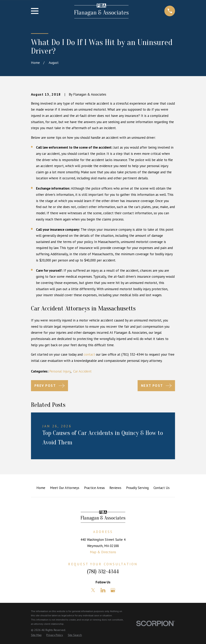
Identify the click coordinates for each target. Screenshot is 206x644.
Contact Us (162, 488)
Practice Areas (94, 488)
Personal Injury (60, 371)
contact (89, 354)
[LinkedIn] (103, 590)
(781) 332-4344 (103, 572)
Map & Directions (103, 552)
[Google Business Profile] (113, 590)
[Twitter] (93, 590)
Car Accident (82, 371)
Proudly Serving (137, 488)
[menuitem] (36, 635)
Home (41, 488)
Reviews (115, 488)
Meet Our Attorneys (65, 488)
